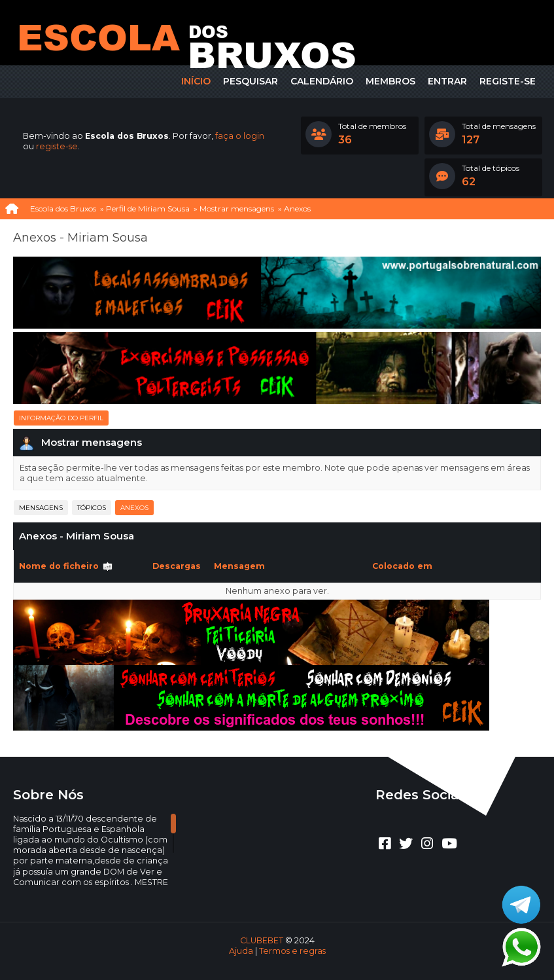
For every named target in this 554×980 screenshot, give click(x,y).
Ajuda (241, 951)
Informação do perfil (61, 418)
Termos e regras (292, 951)
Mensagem (239, 566)
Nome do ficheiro (66, 566)
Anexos (134, 508)
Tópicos (92, 508)
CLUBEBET (262, 940)
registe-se (57, 146)
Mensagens (41, 508)
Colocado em (402, 566)
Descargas (177, 566)
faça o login (240, 136)
